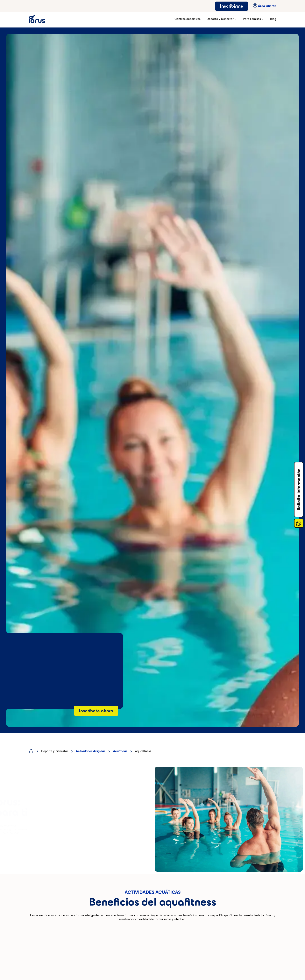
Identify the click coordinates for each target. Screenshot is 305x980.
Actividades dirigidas (91, 751)
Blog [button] (273, 19)
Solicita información (299, 490)
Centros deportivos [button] (188, 19)
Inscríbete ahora (96, 711)
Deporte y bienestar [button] (222, 19)
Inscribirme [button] (232, 6)
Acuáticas (120, 751)
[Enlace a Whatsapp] (299, 523)
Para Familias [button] (253, 19)
